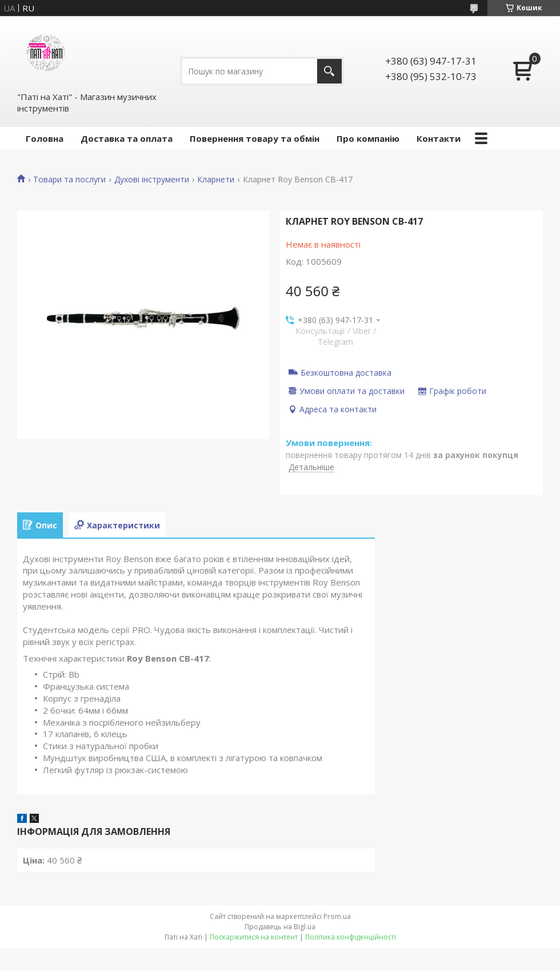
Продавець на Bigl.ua (280, 927)
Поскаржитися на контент (254, 937)
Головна (45, 138)
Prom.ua (337, 916)
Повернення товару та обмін (255, 138)
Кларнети (216, 180)
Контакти (439, 138)
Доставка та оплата (127, 138)
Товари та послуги (69, 180)
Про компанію (368, 138)
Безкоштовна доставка (346, 372)
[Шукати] (329, 71)
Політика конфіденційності (351, 937)
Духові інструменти (152, 180)
